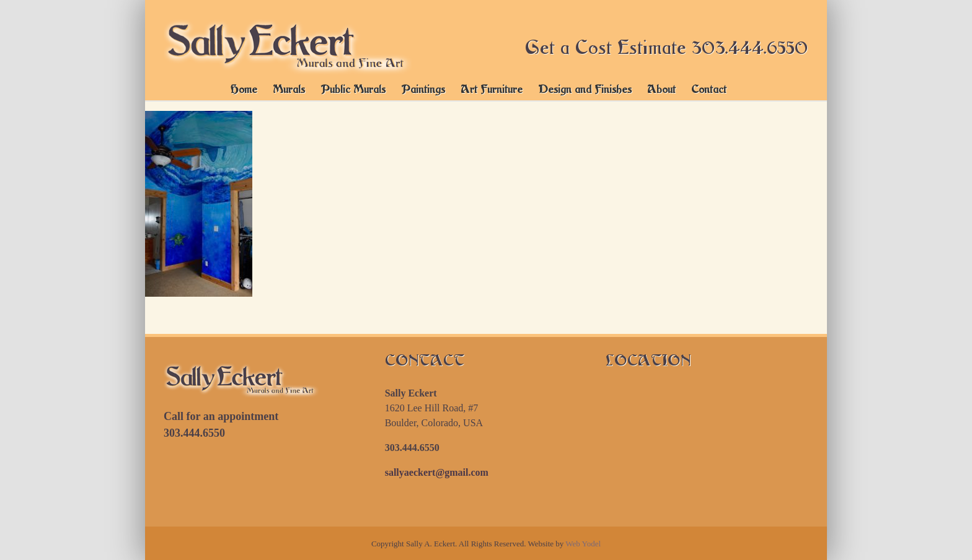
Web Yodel (583, 544)
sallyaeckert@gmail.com (437, 472)
